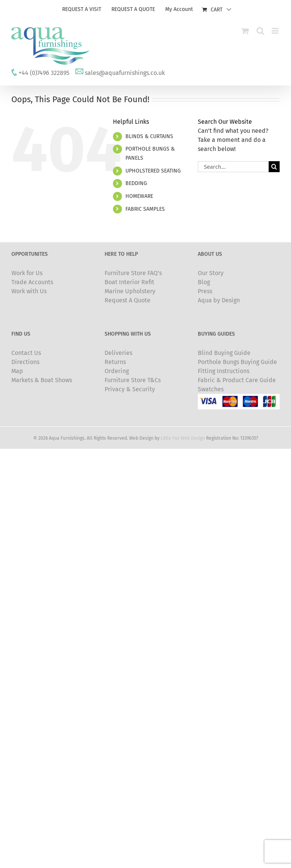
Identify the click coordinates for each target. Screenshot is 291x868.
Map (17, 371)
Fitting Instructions (224, 371)
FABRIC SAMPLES (145, 209)
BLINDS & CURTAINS (149, 136)
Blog (204, 282)
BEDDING (136, 183)
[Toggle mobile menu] (276, 31)
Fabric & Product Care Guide (237, 380)
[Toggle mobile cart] (245, 31)
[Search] (274, 167)
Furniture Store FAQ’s (133, 273)
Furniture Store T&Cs (133, 380)
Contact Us (26, 353)
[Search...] (233, 167)
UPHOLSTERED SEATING (153, 171)
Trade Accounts (32, 282)
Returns (115, 362)
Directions (25, 362)
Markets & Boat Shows (42, 380)
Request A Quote (128, 300)
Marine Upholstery (130, 291)
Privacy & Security (130, 389)
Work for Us (27, 273)
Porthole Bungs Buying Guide (237, 362)
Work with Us (29, 291)
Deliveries (118, 353)
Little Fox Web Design (183, 438)
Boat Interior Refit (129, 282)
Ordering (117, 371)
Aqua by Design (219, 300)
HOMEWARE (139, 196)
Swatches (211, 389)
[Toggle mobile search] (260, 31)
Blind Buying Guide (224, 353)
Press (205, 291)
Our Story (211, 273)
